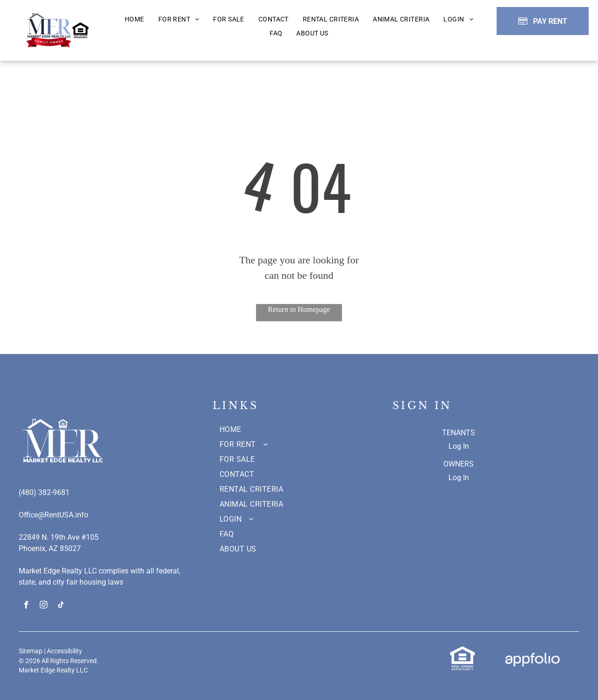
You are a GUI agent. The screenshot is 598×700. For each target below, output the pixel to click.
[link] (463, 651)
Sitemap (31, 651)
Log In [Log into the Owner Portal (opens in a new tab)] (459, 477)
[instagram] (44, 606)
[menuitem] (135, 20)
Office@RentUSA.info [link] (53, 515)
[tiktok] (61, 606)
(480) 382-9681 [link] (44, 492)
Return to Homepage (299, 309)
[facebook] (26, 606)
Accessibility (64, 651)
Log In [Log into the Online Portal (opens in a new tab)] (459, 446)
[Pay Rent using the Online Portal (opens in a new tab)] (543, 21)
